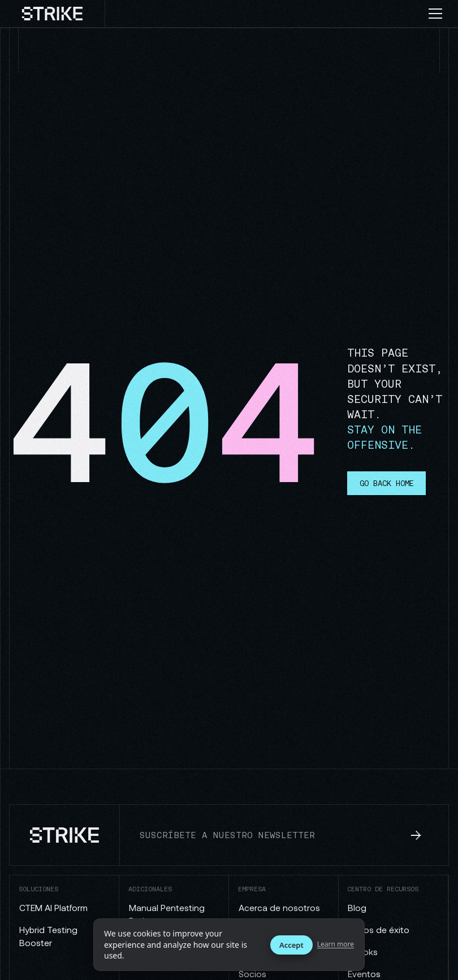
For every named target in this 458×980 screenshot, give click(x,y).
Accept (291, 945)
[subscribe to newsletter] (416, 835)
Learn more (336, 944)
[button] (440, 14)
